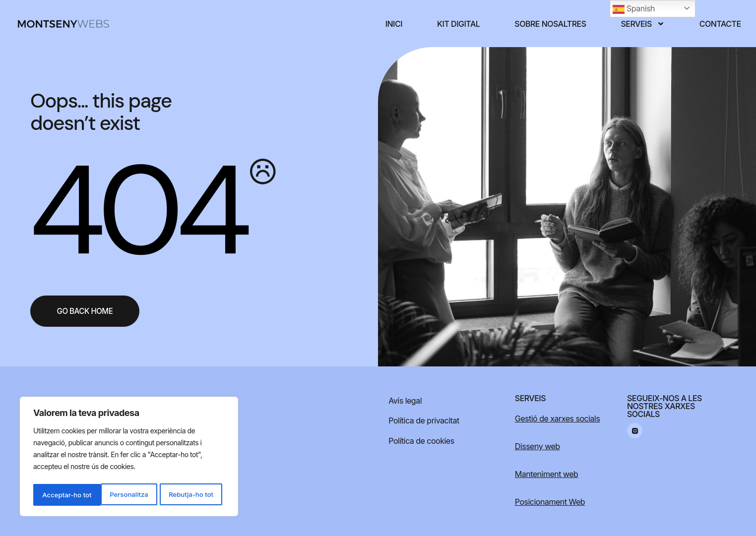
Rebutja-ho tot (123, 495)
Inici (394, 24)
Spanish (634, 9)
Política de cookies (421, 441)
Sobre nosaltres (550, 24)
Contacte (720, 24)
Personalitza (61, 495)
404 (137, 209)
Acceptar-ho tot (191, 495)
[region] (129, 458)
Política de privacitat (424, 420)
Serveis (643, 24)
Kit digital (458, 24)
